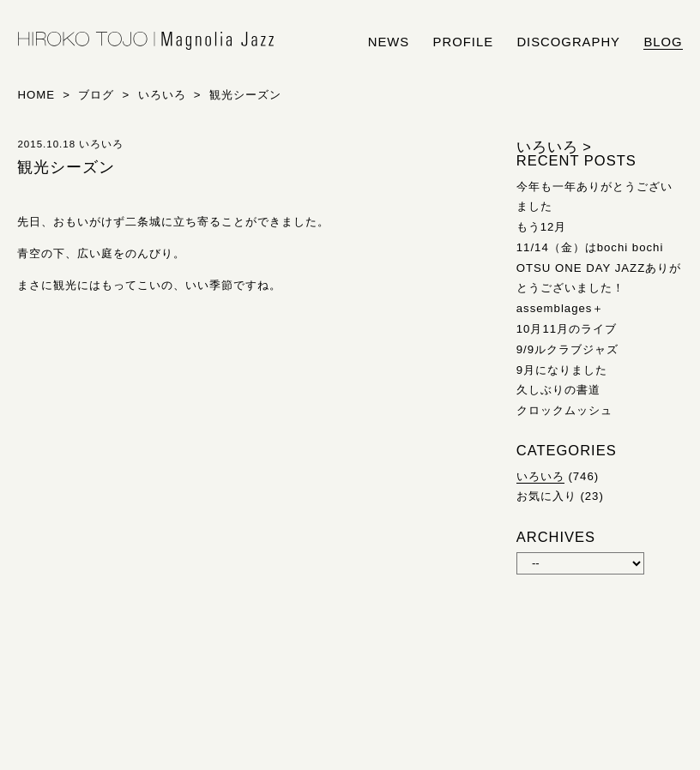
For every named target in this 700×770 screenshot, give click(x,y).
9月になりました (562, 370)
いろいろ (540, 476)
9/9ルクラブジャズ (567, 349)
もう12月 (542, 227)
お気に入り (546, 496)
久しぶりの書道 (558, 390)
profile (463, 42)
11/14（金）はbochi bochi (590, 247)
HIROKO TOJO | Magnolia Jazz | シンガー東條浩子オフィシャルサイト (146, 41)
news (389, 42)
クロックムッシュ (564, 410)
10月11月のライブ (567, 329)
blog (663, 42)
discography (568, 42)
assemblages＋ (561, 308)
